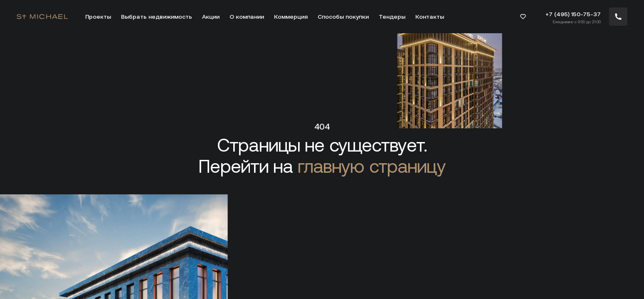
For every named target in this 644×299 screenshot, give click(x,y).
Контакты (430, 17)
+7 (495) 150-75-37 (573, 14)
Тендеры (392, 17)
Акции (211, 17)
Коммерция (291, 17)
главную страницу (372, 167)
